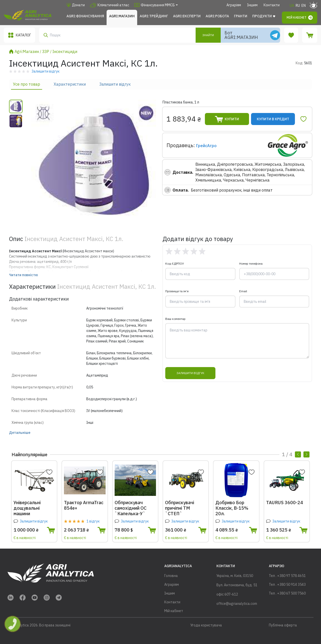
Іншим (252, 5)
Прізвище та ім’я (177, 291)
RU (298, 6)
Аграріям (234, 5)
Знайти (208, 35)
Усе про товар (27, 84)
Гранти (241, 16)
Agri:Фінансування (85, 16)
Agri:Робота (217, 16)
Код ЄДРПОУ (175, 264)
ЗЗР (46, 51)
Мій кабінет (300, 18)
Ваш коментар (175, 319)
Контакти (272, 5)
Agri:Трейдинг (154, 16)
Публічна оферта (283, 625)
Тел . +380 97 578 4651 (287, 576)
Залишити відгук (115, 84)
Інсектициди (65, 51)
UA (292, 6)
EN (304, 6)
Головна (171, 576)
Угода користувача (206, 625)
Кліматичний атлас (109, 5)
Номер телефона (251, 264)
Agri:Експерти (187, 16)
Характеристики (70, 84)
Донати (76, 5)
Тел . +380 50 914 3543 (287, 584)
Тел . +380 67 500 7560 (287, 593)
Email (243, 291)
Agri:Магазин (122, 16)
